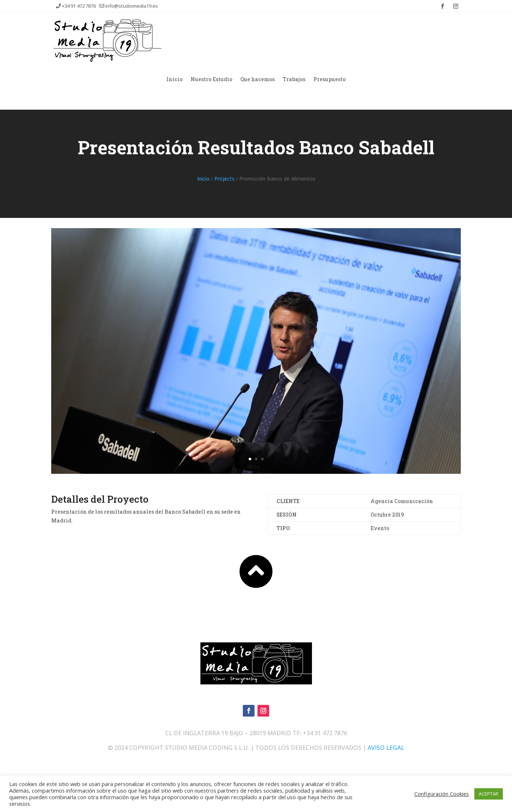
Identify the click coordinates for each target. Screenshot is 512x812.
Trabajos (294, 79)
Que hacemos (257, 79)
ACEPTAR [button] (489, 794)
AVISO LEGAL (386, 748)
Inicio (174, 79)
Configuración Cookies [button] (442, 794)
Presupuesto (330, 79)
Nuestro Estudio (211, 79)
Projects (224, 179)
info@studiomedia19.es (129, 6)
